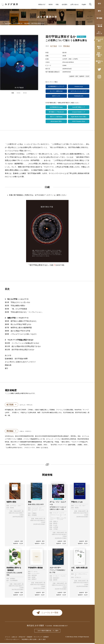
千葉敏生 (34, 514)
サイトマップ (38, 638)
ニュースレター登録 (47, 614)
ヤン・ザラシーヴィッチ (81, 576)
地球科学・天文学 (18, 544)
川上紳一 (56, 526)
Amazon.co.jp (79, 86)
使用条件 (46, 638)
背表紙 (18, 93)
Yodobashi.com (79, 96)
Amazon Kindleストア (79, 112)
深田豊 (34, 578)
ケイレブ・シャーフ (59, 514)
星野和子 (34, 580)
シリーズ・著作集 (99, 25)
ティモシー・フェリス (59, 577)
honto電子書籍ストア (79, 108)
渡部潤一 (56, 524)
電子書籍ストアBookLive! (56, 112)
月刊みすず (22, 638)
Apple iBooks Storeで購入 (79, 117)
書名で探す (99, 47)
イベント (8, 638)
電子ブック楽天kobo (56, 117)
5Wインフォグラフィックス (62, 520)
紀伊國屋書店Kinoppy (56, 108)
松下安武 (54, 46)
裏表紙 (25, 93)
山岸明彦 (56, 528)
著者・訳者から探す (99, 55)
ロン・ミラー (63, 516)
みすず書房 (8, 23)
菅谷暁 (12, 509)
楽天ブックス (56, 96)
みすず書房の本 (47, 17)
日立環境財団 (14, 581)
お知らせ (14, 638)
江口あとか (78, 578)
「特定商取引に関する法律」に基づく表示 (33, 640)
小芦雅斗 (56, 530)
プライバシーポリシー (12, 640)
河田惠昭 (34, 516)
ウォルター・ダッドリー (38, 512)
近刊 (99, 4)
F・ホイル (34, 572)
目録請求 (30, 638)
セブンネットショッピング (79, 91)
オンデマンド (99, 33)
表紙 (13, 93)
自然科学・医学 (19, 542)
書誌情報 (27, 23)
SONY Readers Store (79, 122)
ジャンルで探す (99, 40)
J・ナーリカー (36, 574)
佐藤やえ (56, 522)
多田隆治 (13, 580)
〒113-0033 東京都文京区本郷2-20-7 (57, 627)
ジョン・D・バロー (80, 507)
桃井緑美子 (56, 579)
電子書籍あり (81, 37)
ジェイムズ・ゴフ (37, 509)
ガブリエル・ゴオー (16, 507)
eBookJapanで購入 (56, 122)
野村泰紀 (67, 46)
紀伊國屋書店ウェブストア (56, 86)
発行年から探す (99, 62)
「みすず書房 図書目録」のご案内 (47, 632)
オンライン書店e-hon (56, 91)
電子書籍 (99, 18)
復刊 (99, 11)
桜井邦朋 (34, 576)
